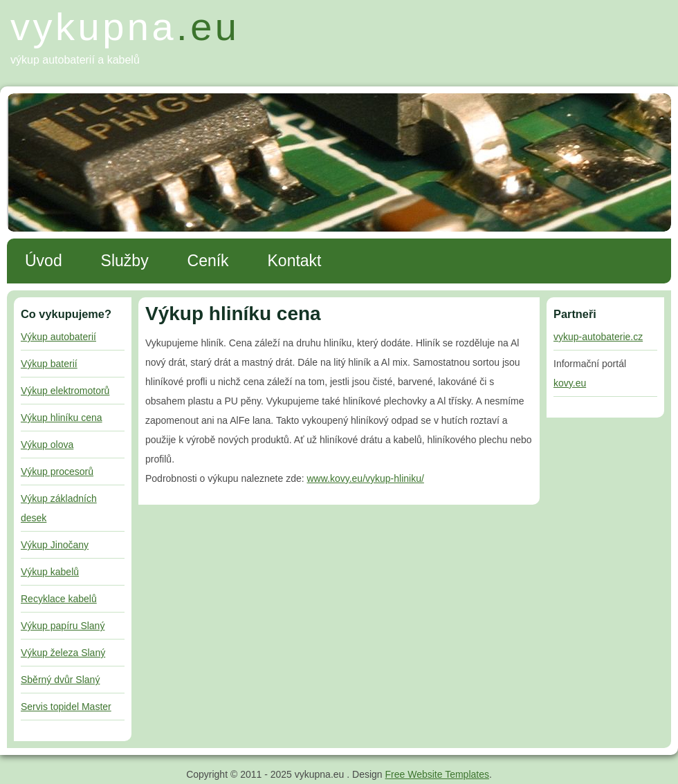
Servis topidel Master (66, 707)
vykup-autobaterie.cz (598, 337)
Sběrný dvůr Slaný (60, 680)
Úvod (44, 261)
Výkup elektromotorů (65, 391)
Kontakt (295, 261)
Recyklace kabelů (59, 599)
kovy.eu (570, 383)
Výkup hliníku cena (62, 418)
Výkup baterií (49, 364)
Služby (125, 261)
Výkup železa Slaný (63, 653)
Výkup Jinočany (55, 545)
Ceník (208, 261)
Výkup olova (47, 445)
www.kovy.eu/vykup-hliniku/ (366, 478)
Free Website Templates (437, 774)
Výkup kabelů (50, 572)
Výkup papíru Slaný (63, 626)
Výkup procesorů (57, 472)
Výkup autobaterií (58, 337)
